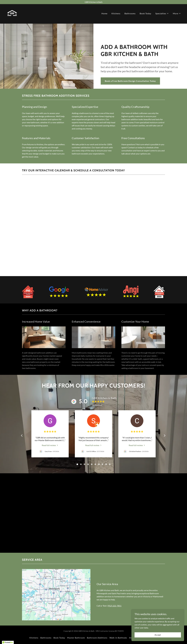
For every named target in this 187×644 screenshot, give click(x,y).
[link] (13, 14)
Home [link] (104, 14)
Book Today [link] (145, 14)
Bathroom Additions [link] (97, 638)
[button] (162, 14)
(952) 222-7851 (114, 606)
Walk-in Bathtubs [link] (118, 638)
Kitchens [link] (116, 14)
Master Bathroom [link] (76, 638)
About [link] (132, 638)
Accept (158, 635)
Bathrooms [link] (130, 14)
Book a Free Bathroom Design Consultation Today (130, 81)
